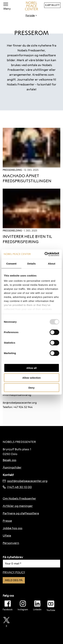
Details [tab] (32, 263)
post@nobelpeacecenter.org (25, 481)
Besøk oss (9, 460)
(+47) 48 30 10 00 (17, 487)
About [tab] (52, 263)
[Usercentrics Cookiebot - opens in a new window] (45, 254)
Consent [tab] (11, 263)
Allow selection (32, 378)
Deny (32, 387)
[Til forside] (32, 6)
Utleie (7, 536)
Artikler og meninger (18, 506)
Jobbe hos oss (13, 528)
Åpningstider (12, 467)
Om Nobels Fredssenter (19, 499)
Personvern (11, 543)
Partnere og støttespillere (21, 513)
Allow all (32, 368)
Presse (7, 521)
